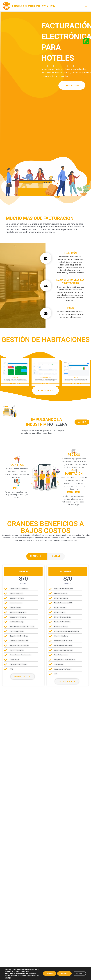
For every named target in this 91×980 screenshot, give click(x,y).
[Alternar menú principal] (86, 6)
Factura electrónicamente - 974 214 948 (34, 6)
